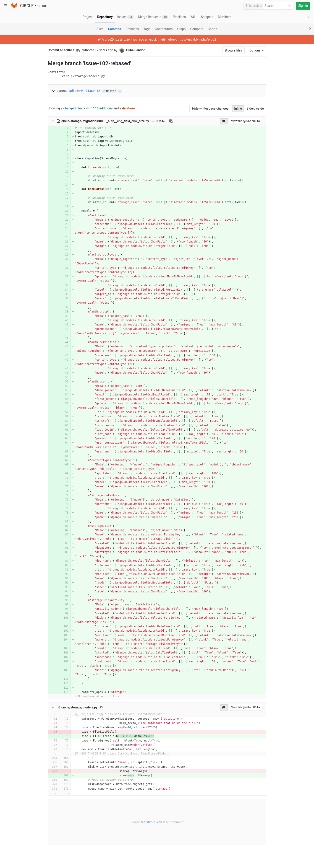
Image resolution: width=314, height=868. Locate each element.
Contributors (164, 29)
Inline (238, 108)
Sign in (303, 6)
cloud (42, 6)
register (146, 822)
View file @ (246, 121)
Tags (147, 29)
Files (100, 29)
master (110, 91)
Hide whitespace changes (210, 108)
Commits (114, 29)
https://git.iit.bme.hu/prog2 (197, 39)
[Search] (279, 6)
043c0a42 (93, 91)
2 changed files (73, 108)
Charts (212, 29)
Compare (197, 29)
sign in (161, 822)
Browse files (233, 50)
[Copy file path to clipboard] (171, 121)
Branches (132, 29)
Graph (181, 29)
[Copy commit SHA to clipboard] (78, 50)
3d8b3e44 (76, 91)
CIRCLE (27, 6)
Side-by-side (255, 108)
